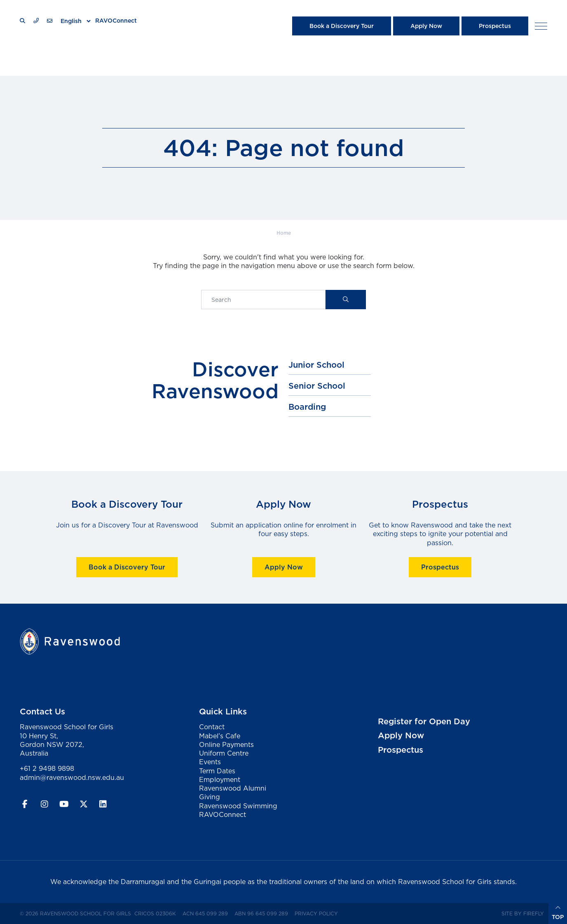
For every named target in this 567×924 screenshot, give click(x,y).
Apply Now (426, 26)
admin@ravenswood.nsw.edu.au (72, 777)
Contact (212, 727)
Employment (220, 779)
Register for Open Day (424, 721)
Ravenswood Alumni (233, 788)
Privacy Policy (318, 913)
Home (284, 233)
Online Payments (226, 744)
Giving (210, 797)
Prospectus (495, 26)
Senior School (317, 386)
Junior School (316, 365)
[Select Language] (75, 21)
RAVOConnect (116, 21)
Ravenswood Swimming (238, 806)
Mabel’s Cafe (220, 736)
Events (210, 762)
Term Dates (217, 771)
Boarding (307, 407)
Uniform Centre (224, 753)
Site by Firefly (523, 913)
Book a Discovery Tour (342, 26)
